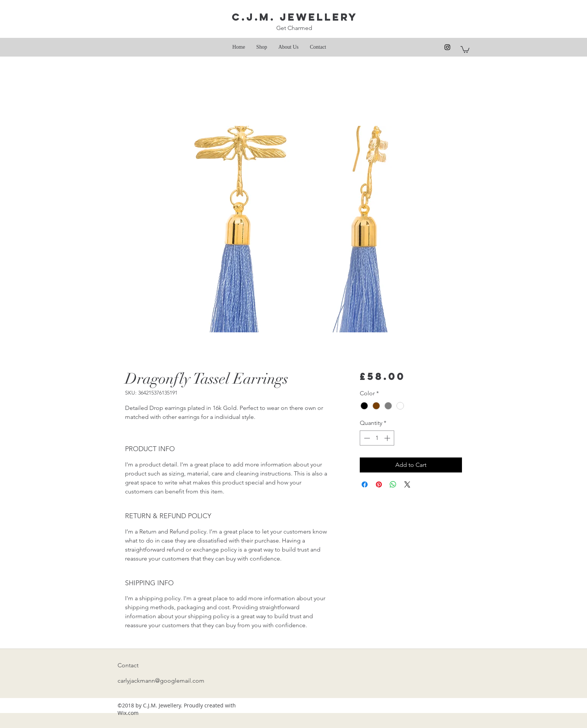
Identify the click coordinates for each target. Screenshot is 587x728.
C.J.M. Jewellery (295, 17)
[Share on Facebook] (365, 484)
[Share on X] (407, 484)
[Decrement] (366, 438)
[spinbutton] (377, 438)
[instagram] (447, 47)
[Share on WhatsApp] (393, 484)
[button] (465, 49)
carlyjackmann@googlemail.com (161, 681)
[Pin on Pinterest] (379, 484)
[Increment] (388, 438)
